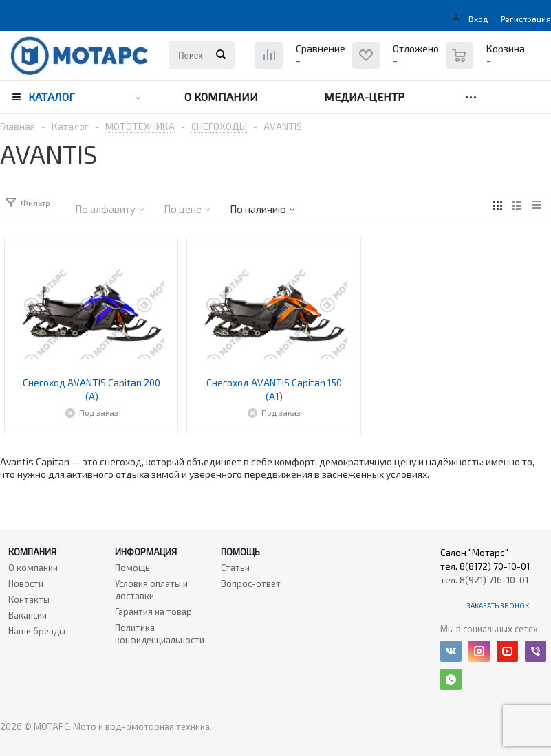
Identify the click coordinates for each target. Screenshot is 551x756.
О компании (221, 97)
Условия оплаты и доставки (151, 590)
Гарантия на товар (153, 612)
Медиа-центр (364, 97)
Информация (146, 552)
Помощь (240, 552)
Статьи (235, 568)
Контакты (29, 599)
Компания (32, 552)
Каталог (52, 97)
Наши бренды (37, 631)
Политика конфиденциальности (160, 634)
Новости (26, 583)
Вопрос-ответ (251, 583)
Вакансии (28, 615)
